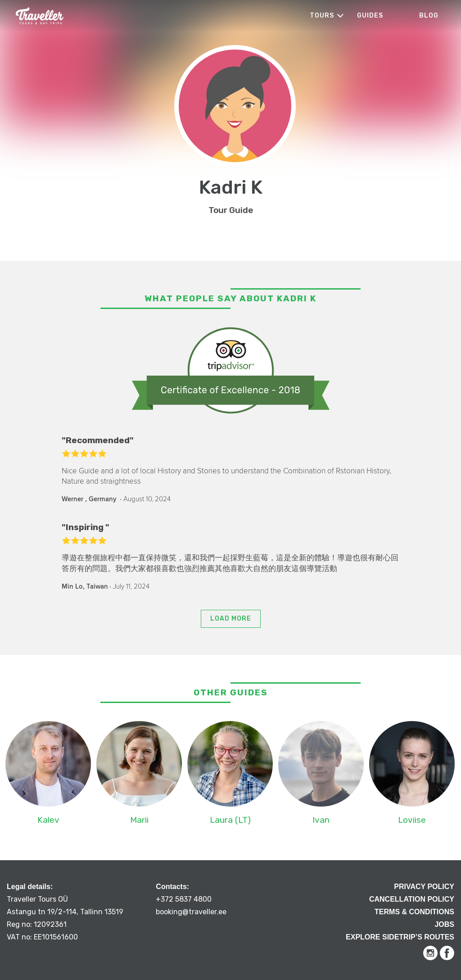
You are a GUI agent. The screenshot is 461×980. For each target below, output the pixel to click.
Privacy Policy (424, 887)
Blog (429, 16)
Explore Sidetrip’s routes (400, 937)
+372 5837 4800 (184, 899)
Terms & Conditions (414, 912)
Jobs (444, 924)
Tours (322, 16)
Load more (231, 619)
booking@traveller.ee (191, 912)
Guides (370, 16)
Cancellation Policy (412, 899)
